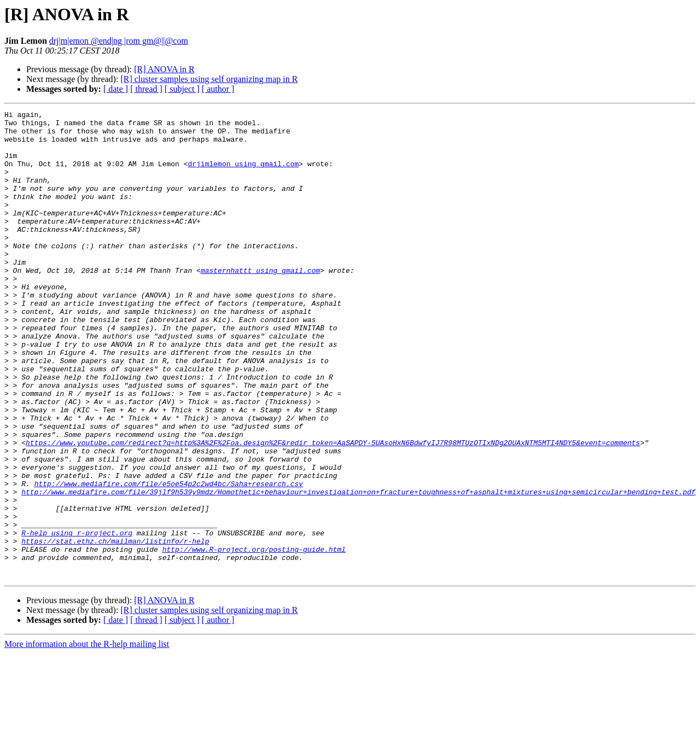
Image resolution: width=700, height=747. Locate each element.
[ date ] (116, 89)
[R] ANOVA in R (164, 69)
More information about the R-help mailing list (87, 737)
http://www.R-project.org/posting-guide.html (254, 638)
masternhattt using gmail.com (260, 303)
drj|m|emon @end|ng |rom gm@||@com (119, 41)
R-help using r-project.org (77, 618)
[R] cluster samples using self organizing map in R (209, 79)
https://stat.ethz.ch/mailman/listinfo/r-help (115, 628)
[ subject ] (182, 89)
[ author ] (218, 89)
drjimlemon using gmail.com (243, 175)
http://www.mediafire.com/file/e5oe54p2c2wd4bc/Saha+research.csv (169, 559)
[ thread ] (146, 89)
